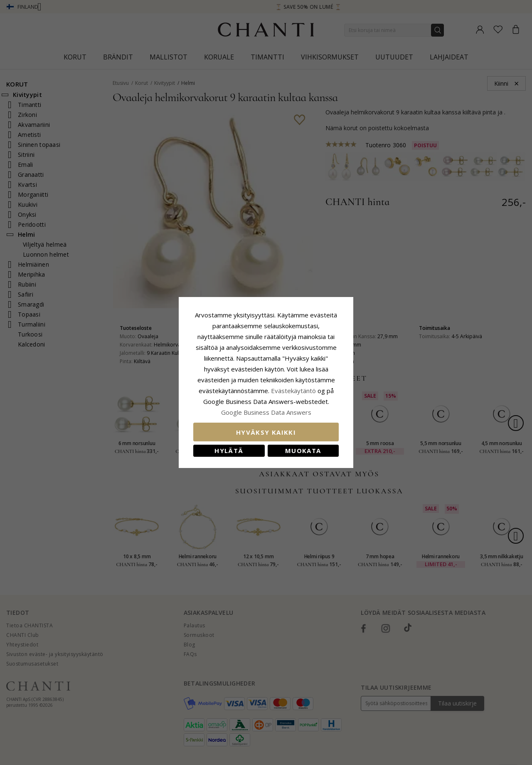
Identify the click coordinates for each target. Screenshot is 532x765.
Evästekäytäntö (293, 391)
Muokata (303, 451)
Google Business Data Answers (266, 412)
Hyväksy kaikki (266, 432)
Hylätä (229, 451)
